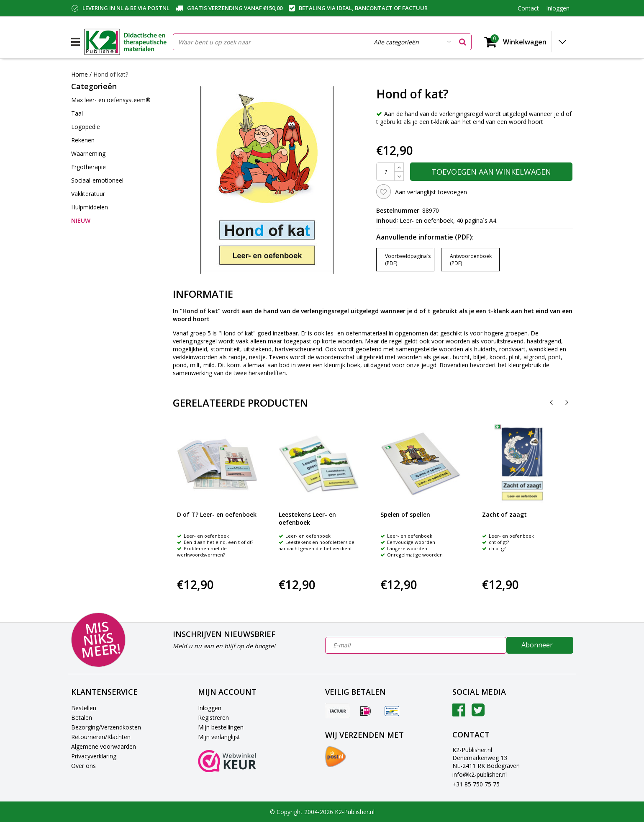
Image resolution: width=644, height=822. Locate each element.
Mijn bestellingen (221, 727)
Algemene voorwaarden (104, 746)
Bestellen (84, 708)
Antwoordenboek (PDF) (471, 260)
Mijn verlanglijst (219, 737)
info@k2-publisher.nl (480, 774)
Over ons (83, 766)
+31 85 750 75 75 (476, 784)
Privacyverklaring (94, 756)
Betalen (82, 718)
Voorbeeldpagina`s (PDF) (408, 260)
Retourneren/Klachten (101, 737)
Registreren (213, 718)
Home (80, 74)
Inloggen (210, 708)
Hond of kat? (111, 74)
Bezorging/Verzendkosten (106, 727)
